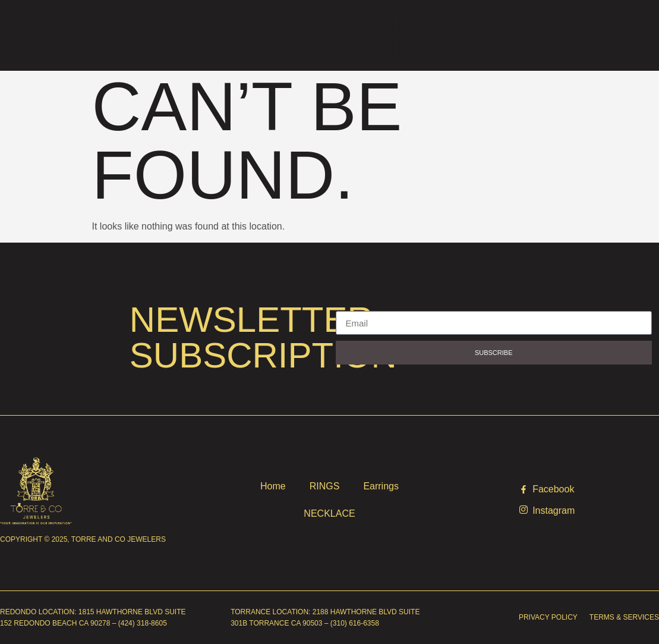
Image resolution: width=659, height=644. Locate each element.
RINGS (325, 486)
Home (273, 486)
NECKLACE (329, 513)
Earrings (381, 486)
